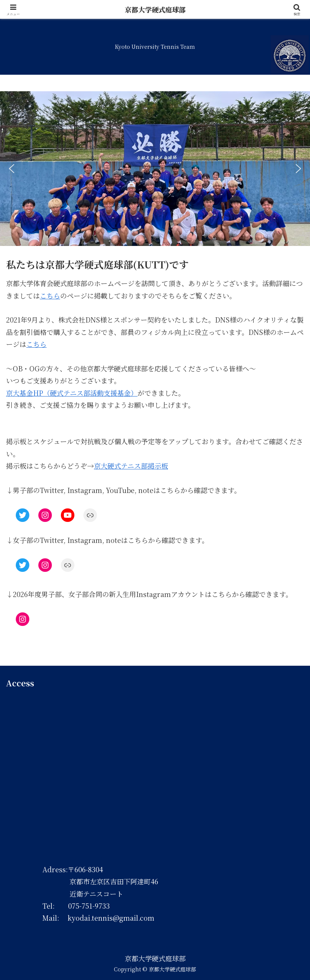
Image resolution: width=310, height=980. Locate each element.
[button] (12, 169)
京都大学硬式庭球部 (155, 9)
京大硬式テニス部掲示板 (131, 466)
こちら (50, 296)
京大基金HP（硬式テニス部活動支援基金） (72, 393)
